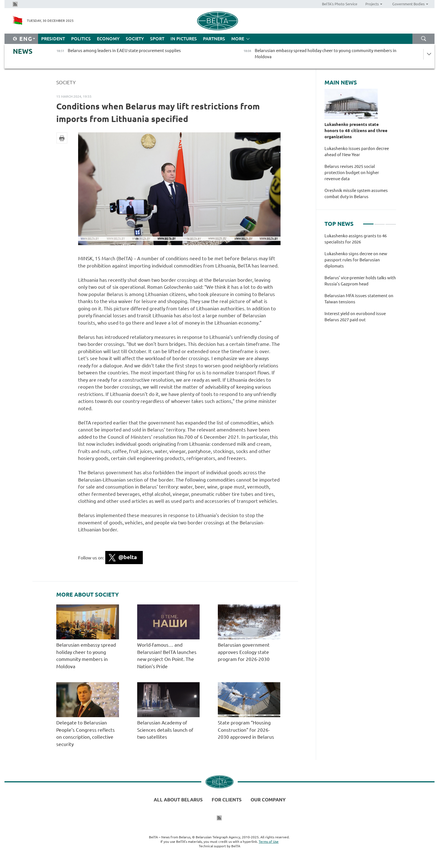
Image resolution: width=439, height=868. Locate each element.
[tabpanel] (360, 281)
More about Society (87, 595)
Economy (108, 39)
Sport (157, 39)
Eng (26, 39)
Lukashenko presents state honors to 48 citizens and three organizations (356, 131)
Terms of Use (269, 842)
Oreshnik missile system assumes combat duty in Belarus (356, 193)
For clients (227, 800)
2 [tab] (380, 222)
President (53, 39)
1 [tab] (368, 222)
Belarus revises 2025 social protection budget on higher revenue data (352, 173)
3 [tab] (391, 222)
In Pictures (184, 39)
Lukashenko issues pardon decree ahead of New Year (357, 152)
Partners (214, 39)
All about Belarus (178, 800)
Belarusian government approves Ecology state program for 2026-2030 (244, 652)
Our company (268, 800)
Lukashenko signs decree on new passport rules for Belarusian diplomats (356, 260)
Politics (81, 39)
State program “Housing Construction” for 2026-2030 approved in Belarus (247, 730)
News (23, 51)
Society (135, 39)
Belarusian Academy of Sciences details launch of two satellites (165, 730)
